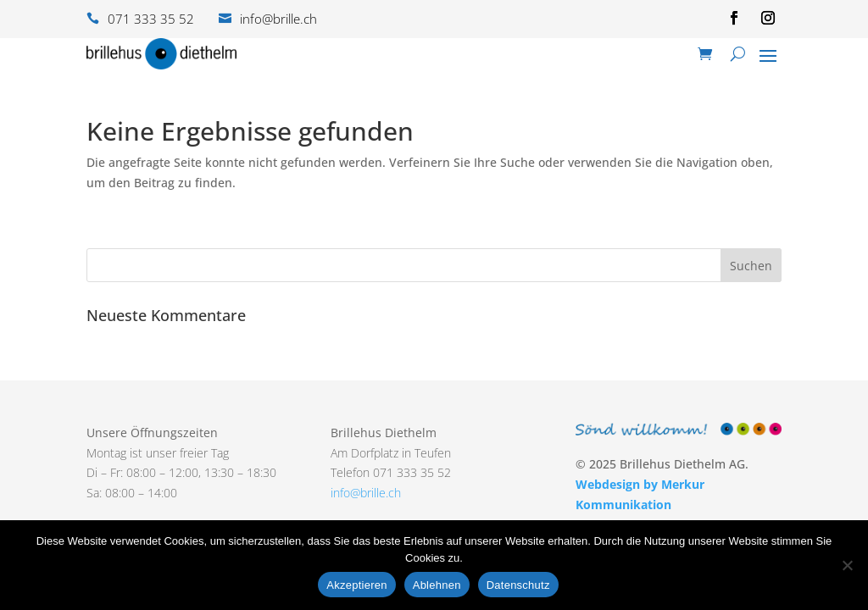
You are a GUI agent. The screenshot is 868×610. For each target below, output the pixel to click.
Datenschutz (518, 585)
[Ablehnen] (847, 565)
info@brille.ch (366, 493)
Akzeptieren (356, 585)
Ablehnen (437, 585)
